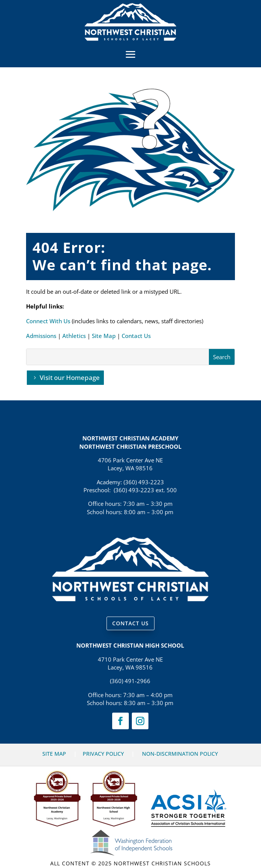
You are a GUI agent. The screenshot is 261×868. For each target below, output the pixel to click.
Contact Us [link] (136, 336)
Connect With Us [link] (48, 321)
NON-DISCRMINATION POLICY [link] (180, 754)
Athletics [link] (74, 336)
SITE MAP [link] (54, 754)
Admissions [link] (41, 336)
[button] (131, 54)
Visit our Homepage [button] (70, 377)
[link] (130, 39)
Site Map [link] (104, 336)
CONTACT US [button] (130, 623)
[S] (118, 357)
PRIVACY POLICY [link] (103, 754)
